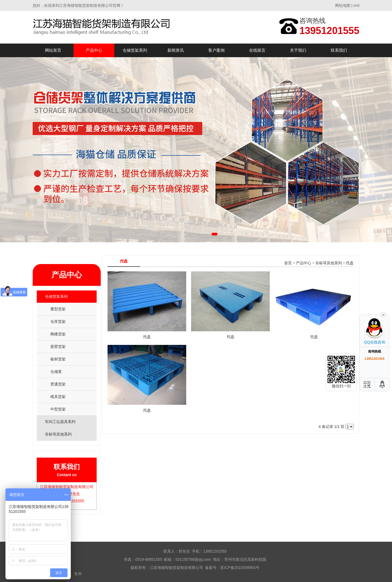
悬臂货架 (58, 347)
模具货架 (58, 397)
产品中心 (94, 50)
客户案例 (216, 50)
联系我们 (339, 50)
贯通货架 (58, 384)
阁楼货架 (58, 334)
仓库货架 (58, 321)
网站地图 (343, 5)
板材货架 (58, 359)
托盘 (350, 263)
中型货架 (58, 409)
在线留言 (257, 50)
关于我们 (298, 50)
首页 (288, 263)
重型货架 (58, 309)
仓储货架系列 (135, 50)
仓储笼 (56, 372)
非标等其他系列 (329, 263)
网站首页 (53, 50)
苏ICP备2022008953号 (240, 568)
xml (356, 5)
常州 (78, 574)
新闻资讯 (176, 50)
